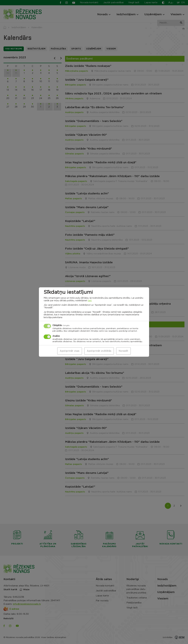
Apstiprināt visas (70, 351)
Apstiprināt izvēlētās (99, 351)
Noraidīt (123, 351)
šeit (90, 301)
